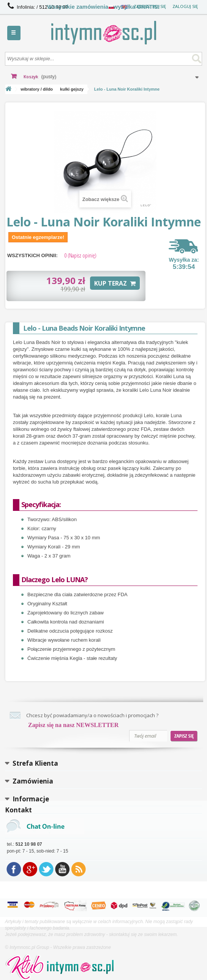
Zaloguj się (185, 6)
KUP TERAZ (115, 283)
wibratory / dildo (37, 89)
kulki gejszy (72, 89)
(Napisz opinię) (80, 255)
